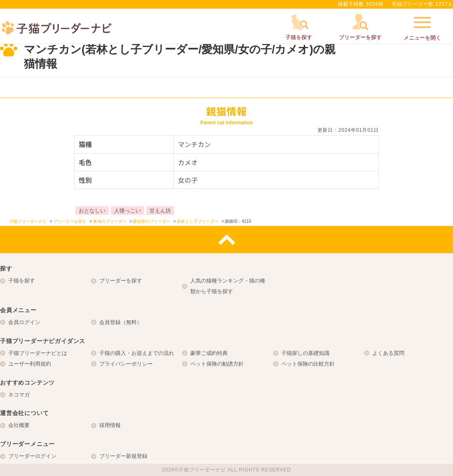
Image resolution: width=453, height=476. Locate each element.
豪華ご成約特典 (209, 353)
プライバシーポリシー (126, 364)
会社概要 (19, 425)
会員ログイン (24, 322)
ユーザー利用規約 (30, 364)
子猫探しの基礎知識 (305, 353)
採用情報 (110, 425)
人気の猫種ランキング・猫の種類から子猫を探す (228, 286)
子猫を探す (22, 281)
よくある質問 (388, 353)
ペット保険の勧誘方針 (217, 364)
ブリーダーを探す (121, 281)
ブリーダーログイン (32, 456)
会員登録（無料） (121, 322)
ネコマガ (19, 395)
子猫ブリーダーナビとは (38, 353)
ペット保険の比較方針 (308, 364)
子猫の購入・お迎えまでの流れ (137, 353)
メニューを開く (422, 28)
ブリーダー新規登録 (123, 456)
